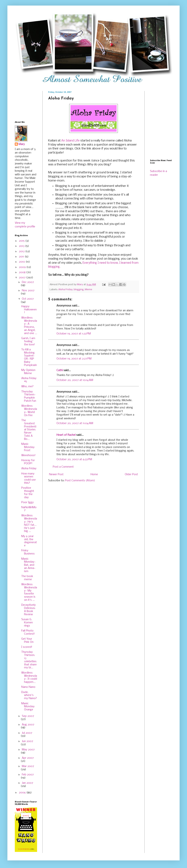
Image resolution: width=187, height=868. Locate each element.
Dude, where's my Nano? (29, 695)
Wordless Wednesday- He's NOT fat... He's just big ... (29, 523)
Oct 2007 (28, 299)
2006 (23, 793)
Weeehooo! (28, 455)
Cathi (60, 370)
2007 (23, 278)
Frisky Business (28, 552)
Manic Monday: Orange (28, 707)
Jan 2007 (27, 783)
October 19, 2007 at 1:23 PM (74, 334)
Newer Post (56, 474)
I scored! (27, 647)
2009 (23, 267)
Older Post (131, 474)
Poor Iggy (27, 502)
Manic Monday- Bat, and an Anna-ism (28, 565)
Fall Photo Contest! (28, 632)
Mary (22, 144)
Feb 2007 (28, 775)
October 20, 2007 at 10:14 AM (75, 380)
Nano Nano (28, 687)
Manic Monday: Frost (28, 447)
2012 (22, 251)
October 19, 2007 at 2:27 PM (74, 359)
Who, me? (27, 386)
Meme (89, 290)
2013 (22, 246)
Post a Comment (63, 467)
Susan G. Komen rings (27, 623)
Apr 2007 (28, 758)
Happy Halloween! (29, 310)
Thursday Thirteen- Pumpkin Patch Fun (29, 396)
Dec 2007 (28, 282)
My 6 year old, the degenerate (29, 541)
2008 (23, 272)
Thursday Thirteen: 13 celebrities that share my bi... (29, 660)
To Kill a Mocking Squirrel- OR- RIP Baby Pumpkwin (29, 357)
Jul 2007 (27, 733)
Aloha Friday (65, 290)
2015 (22, 241)
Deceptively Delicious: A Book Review (29, 610)
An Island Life (70, 141)
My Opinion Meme (28, 372)
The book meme (27, 578)
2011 (22, 257)
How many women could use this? (29, 478)
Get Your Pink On (27, 640)
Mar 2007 (28, 766)
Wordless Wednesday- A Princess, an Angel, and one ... (29, 326)
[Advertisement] (26, 103)
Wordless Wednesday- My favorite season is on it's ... (29, 592)
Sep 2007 (28, 716)
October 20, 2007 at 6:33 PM (74, 459)
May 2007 (28, 750)
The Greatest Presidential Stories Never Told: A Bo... (29, 430)
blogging (79, 290)
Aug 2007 (28, 725)
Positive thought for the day (28, 493)
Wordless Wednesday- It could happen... (29, 677)
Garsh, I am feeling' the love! (28, 341)
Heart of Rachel (66, 435)
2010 (22, 262)
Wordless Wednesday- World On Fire (29, 411)
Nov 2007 (28, 291)
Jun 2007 (27, 741)
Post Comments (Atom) (80, 481)
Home (94, 474)
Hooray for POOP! (28, 462)
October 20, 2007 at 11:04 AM (75, 423)
